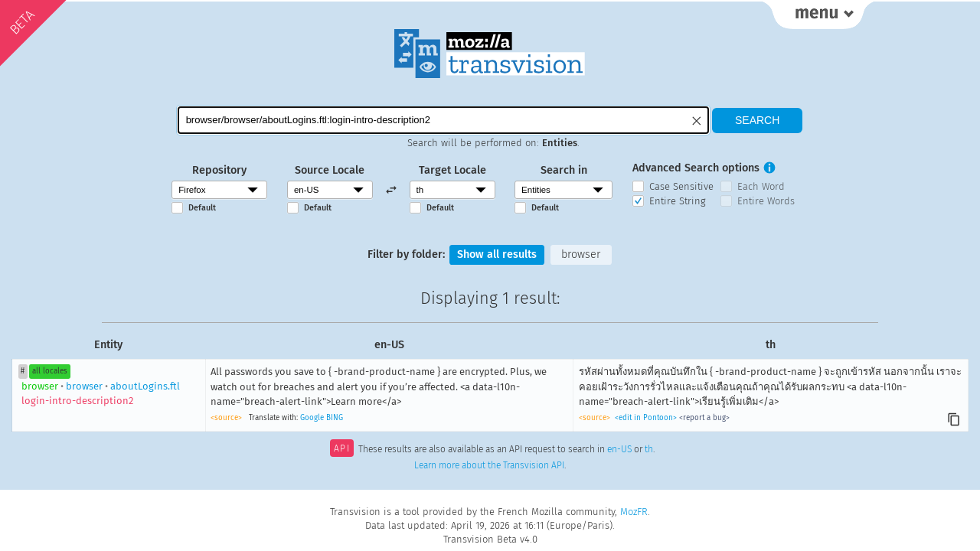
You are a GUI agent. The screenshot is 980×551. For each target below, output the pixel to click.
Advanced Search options (696, 168)
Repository (219, 170)
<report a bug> (704, 418)
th (649, 450)
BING (335, 418)
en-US (619, 450)
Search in (564, 170)
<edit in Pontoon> (646, 418)
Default (202, 208)
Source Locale (330, 170)
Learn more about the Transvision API (489, 465)
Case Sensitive (681, 186)
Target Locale (452, 170)
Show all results (497, 254)
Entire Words (766, 201)
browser (581, 254)
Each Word (761, 186)
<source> (226, 418)
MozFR (634, 512)
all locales (50, 371)
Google (312, 418)
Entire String (678, 201)
